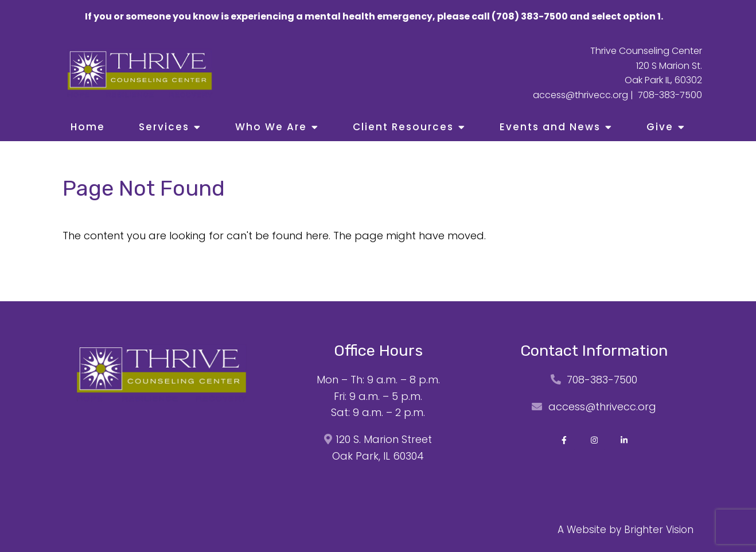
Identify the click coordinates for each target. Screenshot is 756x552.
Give (660, 127)
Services (164, 127)
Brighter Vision (659, 530)
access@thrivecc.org (580, 95)
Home (88, 127)
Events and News (550, 127)
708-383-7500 (670, 95)
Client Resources (403, 127)
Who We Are (271, 127)
